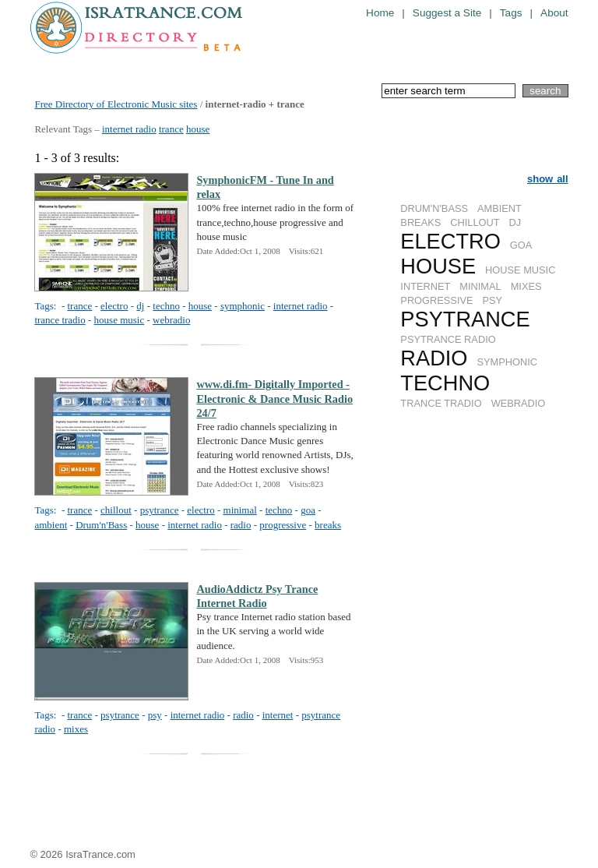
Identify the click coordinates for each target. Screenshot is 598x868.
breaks (328, 525)
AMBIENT (500, 208)
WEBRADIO (519, 403)
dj (140, 306)
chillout (116, 510)
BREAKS (420, 222)
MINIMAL (480, 286)
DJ (515, 222)
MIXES (526, 286)
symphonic (243, 306)
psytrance (160, 510)
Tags (511, 13)
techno (166, 306)
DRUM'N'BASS (434, 208)
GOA (521, 245)
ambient (51, 525)
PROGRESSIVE (436, 300)
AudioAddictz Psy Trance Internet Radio (257, 596)
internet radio (129, 129)
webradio (171, 320)
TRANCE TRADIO (441, 403)
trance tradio (60, 320)
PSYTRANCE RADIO (448, 339)
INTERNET (425, 286)
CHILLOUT (475, 222)
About (554, 13)
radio (241, 525)
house (198, 129)
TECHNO (445, 383)
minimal (240, 510)
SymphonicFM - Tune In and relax (265, 187)
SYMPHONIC (508, 362)
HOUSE (438, 266)
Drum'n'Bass (101, 525)
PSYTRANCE (465, 319)
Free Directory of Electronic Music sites (116, 104)
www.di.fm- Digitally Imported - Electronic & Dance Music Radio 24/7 (274, 398)
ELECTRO (450, 241)
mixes (76, 729)
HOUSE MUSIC (520, 270)
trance (171, 129)
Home (380, 13)
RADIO (434, 358)
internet (278, 715)
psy (155, 715)
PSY (493, 300)
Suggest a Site (447, 13)
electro (114, 306)
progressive (283, 525)
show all (548, 179)
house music (120, 320)
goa (308, 510)
